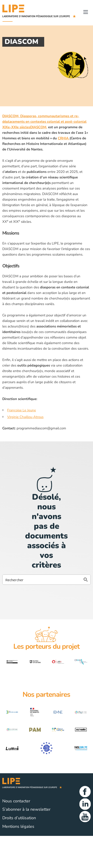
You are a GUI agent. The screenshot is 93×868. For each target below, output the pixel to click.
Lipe (39, 785)
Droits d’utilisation (19, 818)
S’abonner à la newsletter (26, 809)
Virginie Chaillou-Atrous (25, 417)
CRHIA (64, 138)
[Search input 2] (42, 580)
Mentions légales (18, 826)
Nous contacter (16, 801)
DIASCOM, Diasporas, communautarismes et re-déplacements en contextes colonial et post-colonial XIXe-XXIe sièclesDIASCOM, (44, 122)
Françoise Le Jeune (22, 410)
